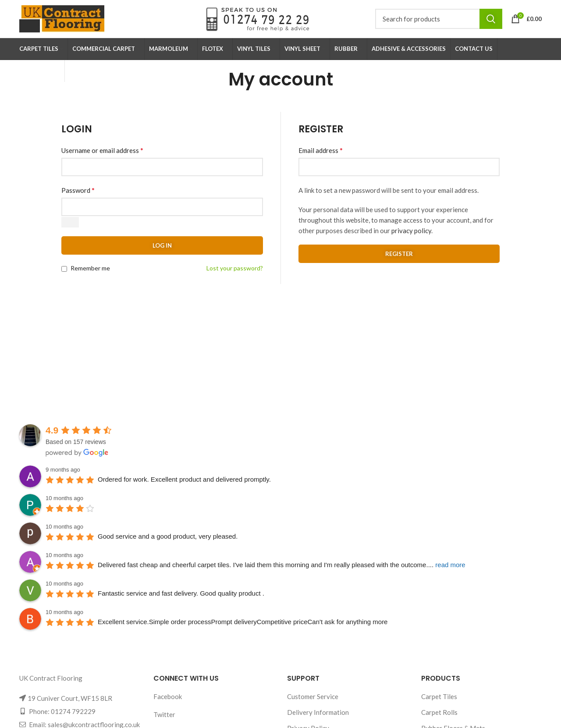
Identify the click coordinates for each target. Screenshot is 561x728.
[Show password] (70, 230)
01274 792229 (73, 719)
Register (399, 262)
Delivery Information (318, 720)
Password (78, 198)
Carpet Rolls (439, 720)
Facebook (168, 704)
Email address (321, 158)
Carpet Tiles (439, 704)
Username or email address (102, 158)
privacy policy (411, 238)
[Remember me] (64, 277)
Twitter (164, 722)
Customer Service (313, 704)
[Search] (439, 23)
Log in (162, 253)
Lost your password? (235, 276)
